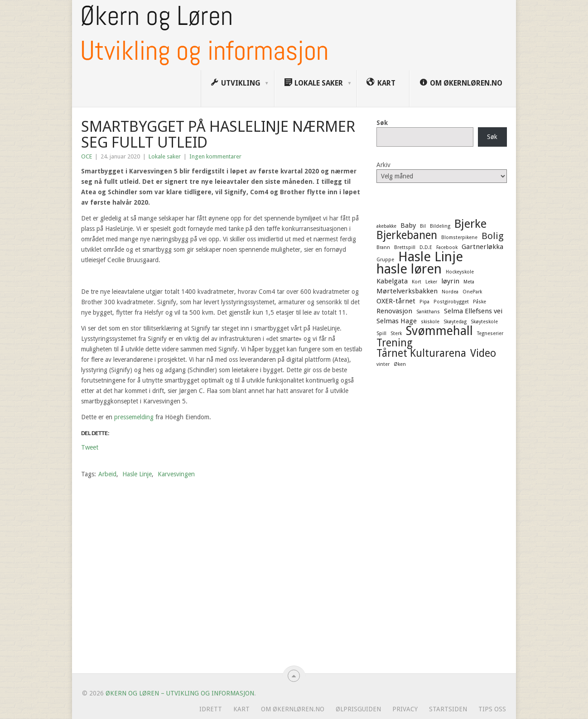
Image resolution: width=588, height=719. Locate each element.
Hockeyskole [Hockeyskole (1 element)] (460, 272)
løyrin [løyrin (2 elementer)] (450, 281)
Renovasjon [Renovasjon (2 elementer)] (394, 311)
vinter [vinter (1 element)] (383, 364)
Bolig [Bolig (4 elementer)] (493, 236)
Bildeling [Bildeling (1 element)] (440, 226)
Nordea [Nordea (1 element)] (450, 292)
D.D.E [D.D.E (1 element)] (426, 247)
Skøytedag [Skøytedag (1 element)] (455, 322)
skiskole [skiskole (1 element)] (430, 322)
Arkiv (383, 165)
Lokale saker (165, 156)
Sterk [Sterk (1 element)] (396, 333)
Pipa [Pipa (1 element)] (424, 302)
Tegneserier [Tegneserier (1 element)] (490, 333)
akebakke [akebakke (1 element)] (386, 226)
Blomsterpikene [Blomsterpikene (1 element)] (459, 237)
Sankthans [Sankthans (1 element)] (428, 312)
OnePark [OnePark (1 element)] (472, 292)
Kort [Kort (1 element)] (417, 282)
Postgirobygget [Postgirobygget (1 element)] (451, 302)
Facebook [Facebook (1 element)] (447, 247)
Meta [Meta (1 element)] (469, 282)
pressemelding (134, 417)
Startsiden (448, 709)
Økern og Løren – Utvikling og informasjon (180, 693)
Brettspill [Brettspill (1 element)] (405, 247)
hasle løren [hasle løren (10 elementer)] (409, 269)
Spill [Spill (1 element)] (381, 333)
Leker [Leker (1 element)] (431, 282)
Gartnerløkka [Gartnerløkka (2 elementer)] (482, 247)
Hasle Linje (137, 474)
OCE (87, 156)
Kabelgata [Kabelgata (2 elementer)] (392, 281)
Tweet (90, 447)
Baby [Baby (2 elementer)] (408, 225)
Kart (241, 709)
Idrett (211, 709)
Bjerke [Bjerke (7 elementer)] (470, 224)
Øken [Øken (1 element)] (400, 364)
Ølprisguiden (358, 709)
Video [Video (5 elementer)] (483, 353)
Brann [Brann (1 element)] (383, 247)
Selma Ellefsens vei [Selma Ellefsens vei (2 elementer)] (473, 311)
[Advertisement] (442, 524)
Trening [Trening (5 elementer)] (395, 343)
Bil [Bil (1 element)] (423, 226)
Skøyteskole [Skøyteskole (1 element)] (484, 322)
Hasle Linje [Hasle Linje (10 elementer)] (431, 257)
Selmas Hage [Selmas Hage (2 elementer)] (397, 321)
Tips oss (492, 709)
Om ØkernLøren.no (293, 709)
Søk (382, 123)
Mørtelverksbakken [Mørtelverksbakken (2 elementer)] (407, 291)
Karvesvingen (176, 474)
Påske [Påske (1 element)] (480, 302)
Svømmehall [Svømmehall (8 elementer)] (439, 331)
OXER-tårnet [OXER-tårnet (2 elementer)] (396, 301)
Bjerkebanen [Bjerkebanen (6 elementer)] (407, 235)
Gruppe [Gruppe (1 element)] (385, 260)
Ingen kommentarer (215, 156)
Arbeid (107, 474)
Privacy (405, 709)
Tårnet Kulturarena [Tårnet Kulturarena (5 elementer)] (421, 353)
